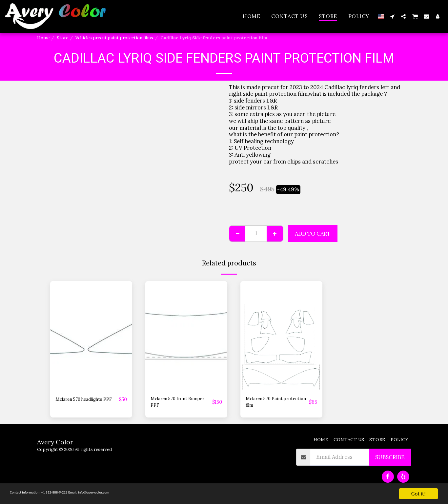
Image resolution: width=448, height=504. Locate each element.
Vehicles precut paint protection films (114, 38)
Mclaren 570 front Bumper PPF (174, 404)
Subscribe (390, 460)
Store (62, 38)
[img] (91, 336)
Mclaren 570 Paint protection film (269, 404)
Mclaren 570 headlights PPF (85, 404)
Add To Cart (313, 234)
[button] (392, 16)
